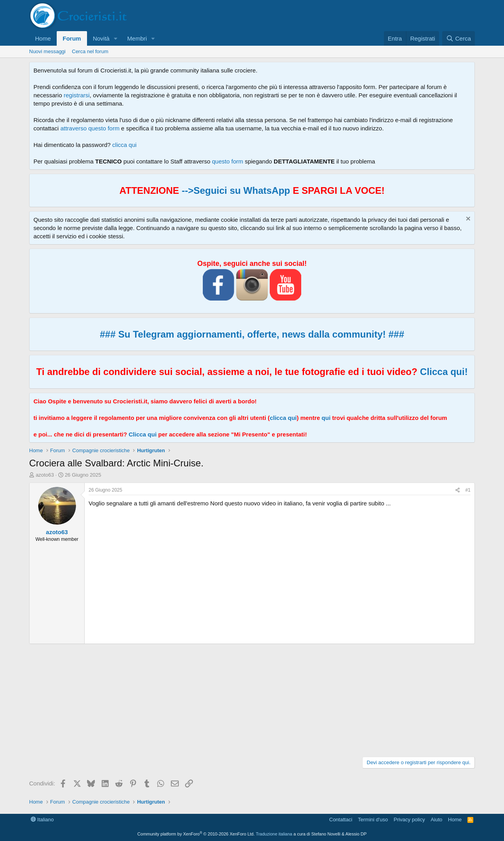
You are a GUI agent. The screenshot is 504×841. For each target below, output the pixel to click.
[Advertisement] (252, 699)
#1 (468, 490)
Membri (137, 38)
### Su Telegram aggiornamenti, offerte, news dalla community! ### (252, 334)
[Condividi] (458, 490)
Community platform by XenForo (196, 834)
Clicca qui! (444, 372)
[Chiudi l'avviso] (467, 220)
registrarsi (77, 95)
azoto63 (45, 475)
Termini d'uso (373, 820)
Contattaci (341, 820)
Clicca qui (143, 434)
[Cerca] (459, 38)
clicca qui (124, 145)
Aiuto (437, 820)
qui (326, 418)
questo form (227, 161)
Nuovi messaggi (47, 51)
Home (43, 38)
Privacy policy (409, 820)
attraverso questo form (90, 128)
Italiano (42, 820)
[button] (116, 38)
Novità (101, 38)
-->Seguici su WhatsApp (235, 190)
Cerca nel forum (90, 51)
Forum (72, 38)
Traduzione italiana (274, 834)
